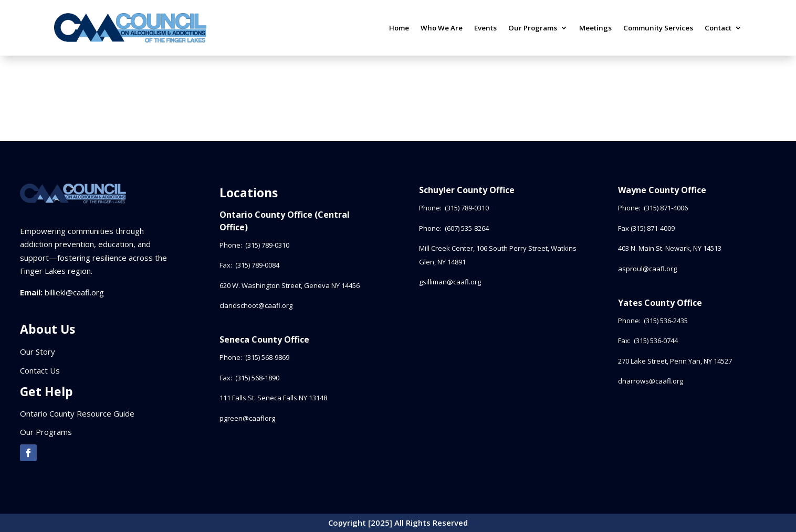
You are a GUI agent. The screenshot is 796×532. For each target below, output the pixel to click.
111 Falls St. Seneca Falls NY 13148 (273, 398)
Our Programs (533, 28)
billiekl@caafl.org (74, 292)
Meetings (595, 28)
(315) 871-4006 (666, 208)
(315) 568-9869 (267, 357)
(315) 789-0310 (268, 245)
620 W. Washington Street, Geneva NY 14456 (290, 285)
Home (399, 28)
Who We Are (442, 28)
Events (485, 28)
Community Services (658, 28)
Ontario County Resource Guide (77, 413)
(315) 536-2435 (666, 321)
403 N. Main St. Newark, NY (670, 248)
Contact (718, 28)
